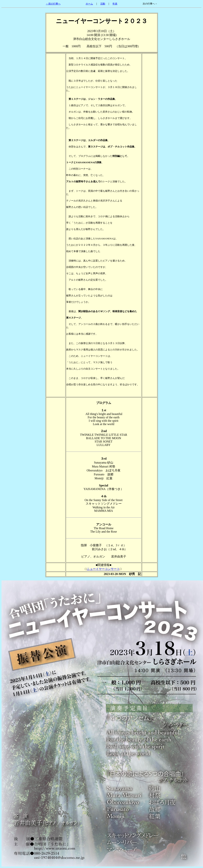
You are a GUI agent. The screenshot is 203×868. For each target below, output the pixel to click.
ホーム (89, 4)
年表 (115, 4)
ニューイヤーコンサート (103, 569)
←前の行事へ (53, 4)
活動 (103, 4)
